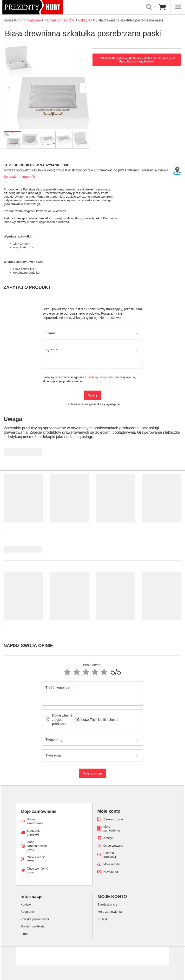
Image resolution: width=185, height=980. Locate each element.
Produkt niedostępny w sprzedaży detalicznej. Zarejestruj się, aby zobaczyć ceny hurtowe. (137, 60)
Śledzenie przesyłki (34, 833)
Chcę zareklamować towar (37, 846)
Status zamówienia (35, 821)
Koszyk (108, 838)
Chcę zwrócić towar (36, 859)
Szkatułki (85, 20)
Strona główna (30, 20)
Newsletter (111, 872)
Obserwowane (113, 846)
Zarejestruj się (113, 819)
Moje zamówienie (39, 811)
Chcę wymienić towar (37, 870)
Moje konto (109, 811)
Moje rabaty (112, 864)
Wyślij (92, 395)
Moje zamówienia (112, 828)
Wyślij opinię (92, 773)
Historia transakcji (110, 855)
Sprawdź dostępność (19, 177)
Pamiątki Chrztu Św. (59, 20)
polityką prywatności (101, 377)
